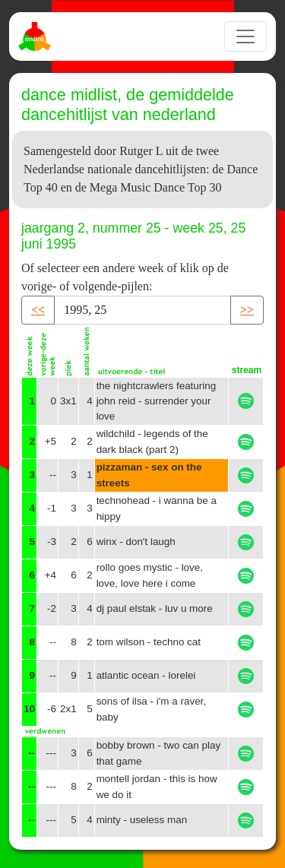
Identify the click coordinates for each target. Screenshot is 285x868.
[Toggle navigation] (245, 36)
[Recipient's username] (142, 310)
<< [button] (38, 310)
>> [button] (247, 310)
